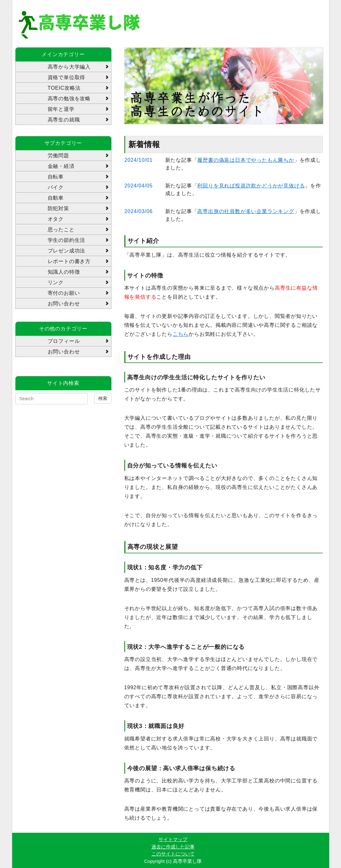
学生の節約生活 (67, 240)
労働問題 (58, 156)
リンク (56, 282)
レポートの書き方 (69, 261)
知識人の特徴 (64, 272)
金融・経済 (61, 166)
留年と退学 (61, 109)
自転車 (56, 177)
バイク (56, 187)
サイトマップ (173, 839)
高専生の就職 (64, 120)
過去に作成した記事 (173, 847)
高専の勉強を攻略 (69, 99)
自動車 (56, 198)
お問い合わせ (64, 304)
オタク (56, 219)
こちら (181, 334)
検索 (103, 398)
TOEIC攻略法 (64, 88)
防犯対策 (58, 208)
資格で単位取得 (67, 77)
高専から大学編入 (69, 67)
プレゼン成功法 (67, 251)
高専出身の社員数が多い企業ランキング (246, 211)
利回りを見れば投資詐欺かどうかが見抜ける (251, 186)
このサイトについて (173, 854)
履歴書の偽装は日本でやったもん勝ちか (246, 160)
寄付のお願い (64, 293)
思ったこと (61, 230)
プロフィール (64, 341)
